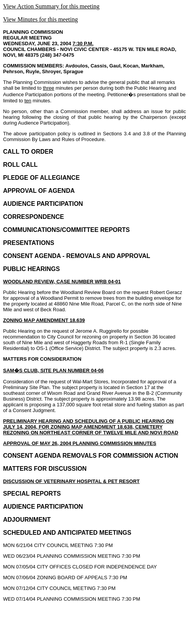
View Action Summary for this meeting (51, 6)
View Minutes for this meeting (40, 19)
